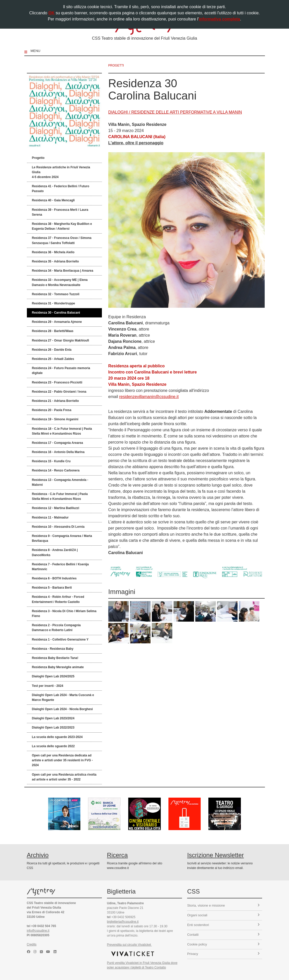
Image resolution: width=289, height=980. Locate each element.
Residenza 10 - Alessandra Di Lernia (58, 527)
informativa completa (220, 19)
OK (51, 13)
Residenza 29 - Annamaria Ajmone (57, 322)
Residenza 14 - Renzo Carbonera (56, 470)
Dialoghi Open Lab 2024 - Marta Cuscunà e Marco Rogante (63, 697)
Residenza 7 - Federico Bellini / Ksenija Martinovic (60, 567)
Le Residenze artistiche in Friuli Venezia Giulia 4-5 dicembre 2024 (61, 172)
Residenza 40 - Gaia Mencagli (53, 200)
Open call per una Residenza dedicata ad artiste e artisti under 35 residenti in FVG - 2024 (62, 760)
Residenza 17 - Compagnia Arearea (58, 443)
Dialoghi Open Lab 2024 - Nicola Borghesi (62, 709)
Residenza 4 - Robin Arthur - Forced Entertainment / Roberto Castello (58, 599)
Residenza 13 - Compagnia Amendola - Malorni (60, 482)
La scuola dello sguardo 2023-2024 (57, 737)
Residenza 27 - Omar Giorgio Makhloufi (61, 340)
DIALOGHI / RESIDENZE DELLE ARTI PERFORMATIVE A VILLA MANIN (175, 112)
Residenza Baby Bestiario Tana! (55, 658)
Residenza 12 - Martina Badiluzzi (56, 508)
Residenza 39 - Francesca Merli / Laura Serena (60, 212)
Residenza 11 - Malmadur (50, 517)
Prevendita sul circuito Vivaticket (129, 945)
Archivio (38, 855)
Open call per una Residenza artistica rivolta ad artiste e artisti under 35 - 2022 (64, 777)
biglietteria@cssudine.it (123, 922)
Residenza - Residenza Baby (53, 649)
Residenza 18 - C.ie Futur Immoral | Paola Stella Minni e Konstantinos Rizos (62, 431)
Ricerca (117, 855)
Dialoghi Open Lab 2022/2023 (53, 728)
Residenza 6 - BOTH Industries (54, 578)
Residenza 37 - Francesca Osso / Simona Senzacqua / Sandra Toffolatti (62, 240)
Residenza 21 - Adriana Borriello (56, 401)
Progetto (38, 158)
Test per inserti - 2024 (48, 686)
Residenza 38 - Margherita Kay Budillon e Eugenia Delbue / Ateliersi (62, 226)
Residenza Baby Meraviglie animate (58, 667)
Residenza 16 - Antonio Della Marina (58, 452)
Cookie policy (223, 944)
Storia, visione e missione (223, 905)
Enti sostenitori (223, 925)
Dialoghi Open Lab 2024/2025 (53, 676)
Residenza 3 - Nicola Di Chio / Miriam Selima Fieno (64, 614)
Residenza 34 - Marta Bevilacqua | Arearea (63, 271)
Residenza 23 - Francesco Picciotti (57, 382)
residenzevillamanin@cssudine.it (149, 397)
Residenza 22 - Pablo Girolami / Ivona (59, 392)
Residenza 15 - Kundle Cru (51, 461)
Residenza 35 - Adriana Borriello (56, 261)
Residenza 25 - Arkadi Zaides (53, 359)
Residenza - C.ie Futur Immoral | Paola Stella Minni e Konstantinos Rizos (60, 496)
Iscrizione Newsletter (215, 855)
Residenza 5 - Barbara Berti (52, 588)
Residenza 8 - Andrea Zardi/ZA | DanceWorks (55, 552)
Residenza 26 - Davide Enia (52, 350)
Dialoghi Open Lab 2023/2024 (53, 718)
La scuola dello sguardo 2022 (53, 746)
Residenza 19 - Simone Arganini (55, 419)
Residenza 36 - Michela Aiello (53, 252)
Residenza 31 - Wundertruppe (53, 303)
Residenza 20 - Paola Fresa (52, 410)
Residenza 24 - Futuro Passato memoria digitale (61, 371)
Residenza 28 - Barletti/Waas (53, 331)
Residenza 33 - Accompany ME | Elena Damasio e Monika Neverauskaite (60, 282)
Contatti (223, 935)
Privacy (223, 954)
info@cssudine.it (38, 931)
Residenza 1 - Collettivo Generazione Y (60, 640)
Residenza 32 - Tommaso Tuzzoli (56, 294)
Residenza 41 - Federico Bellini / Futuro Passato (61, 189)
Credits (32, 944)
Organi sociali (223, 915)
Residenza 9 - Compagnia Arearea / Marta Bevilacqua (62, 538)
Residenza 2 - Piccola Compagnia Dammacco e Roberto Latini (56, 628)
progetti (116, 65)
